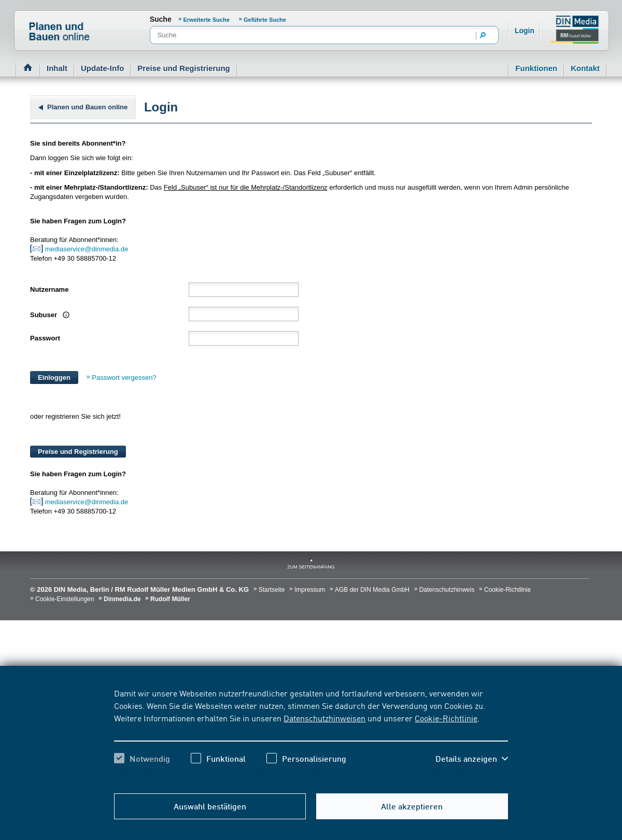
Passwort (45, 338)
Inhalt (57, 68)
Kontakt (585, 68)
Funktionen (536, 68)
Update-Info (102, 68)
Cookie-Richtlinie (446, 718)
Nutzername (49, 289)
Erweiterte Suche (207, 20)
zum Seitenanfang (311, 567)
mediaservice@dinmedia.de (88, 249)
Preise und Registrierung (183, 68)
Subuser (45, 315)
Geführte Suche (265, 20)
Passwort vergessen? (124, 378)
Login (525, 31)
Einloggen (54, 378)
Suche (161, 19)
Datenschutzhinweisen (324, 718)
